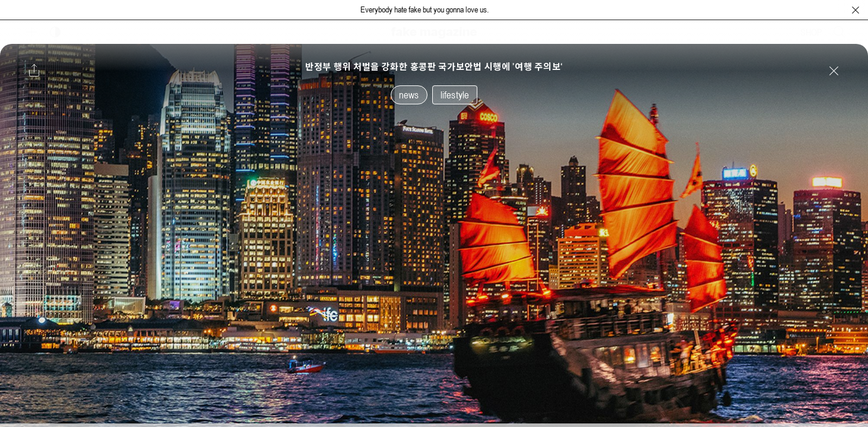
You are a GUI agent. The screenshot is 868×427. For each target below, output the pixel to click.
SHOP (811, 32)
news (409, 95)
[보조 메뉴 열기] (31, 32)
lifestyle (455, 95)
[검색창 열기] (840, 32)
